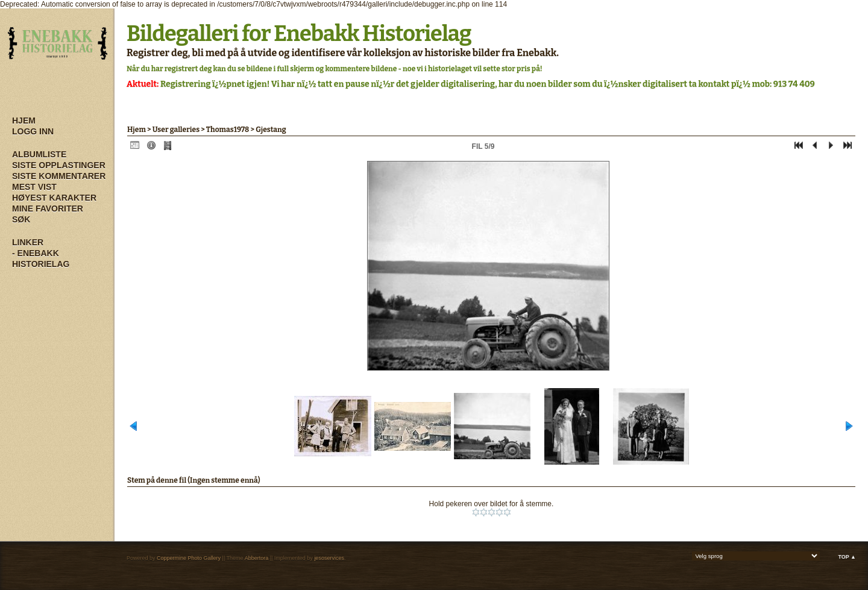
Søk (21, 219)
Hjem (24, 121)
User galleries (176, 130)
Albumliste (39, 154)
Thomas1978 (228, 130)
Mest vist (34, 187)
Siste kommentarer (59, 176)
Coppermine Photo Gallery (189, 558)
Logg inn (33, 131)
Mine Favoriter (48, 209)
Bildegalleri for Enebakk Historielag (299, 34)
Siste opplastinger (59, 165)
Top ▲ (847, 557)
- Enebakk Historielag (41, 259)
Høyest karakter (54, 198)
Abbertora (257, 558)
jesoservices (329, 558)
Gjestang (271, 130)
